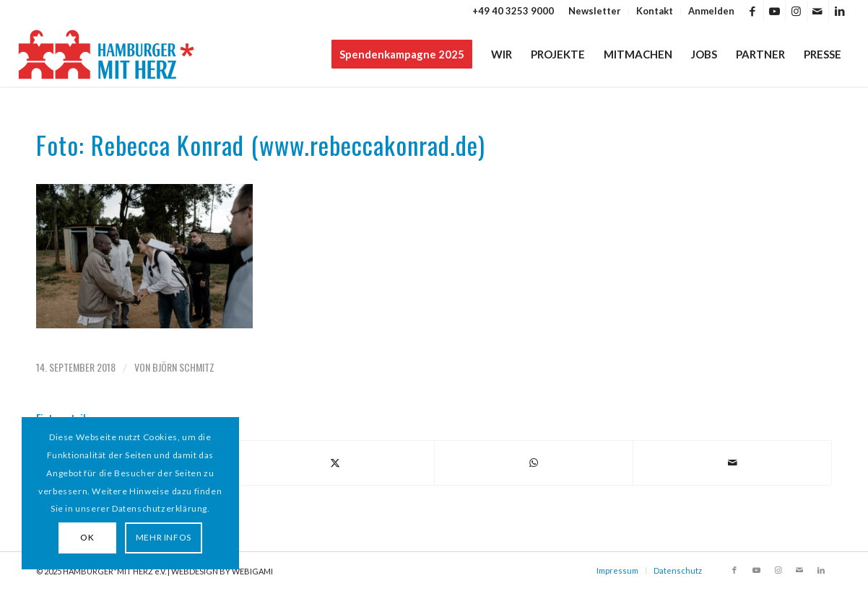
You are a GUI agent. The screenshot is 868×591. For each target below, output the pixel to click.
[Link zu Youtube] (774, 11)
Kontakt (655, 11)
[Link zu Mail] (818, 11)
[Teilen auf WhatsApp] (534, 463)
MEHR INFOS (164, 537)
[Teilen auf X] (335, 463)
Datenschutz (678, 570)
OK (87, 537)
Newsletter (595, 11)
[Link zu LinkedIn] (840, 11)
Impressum (617, 570)
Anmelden (711, 11)
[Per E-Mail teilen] (732, 463)
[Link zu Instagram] (796, 11)
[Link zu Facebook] (753, 11)
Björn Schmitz (183, 367)
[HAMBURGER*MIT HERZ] (107, 54)
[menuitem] (595, 11)
